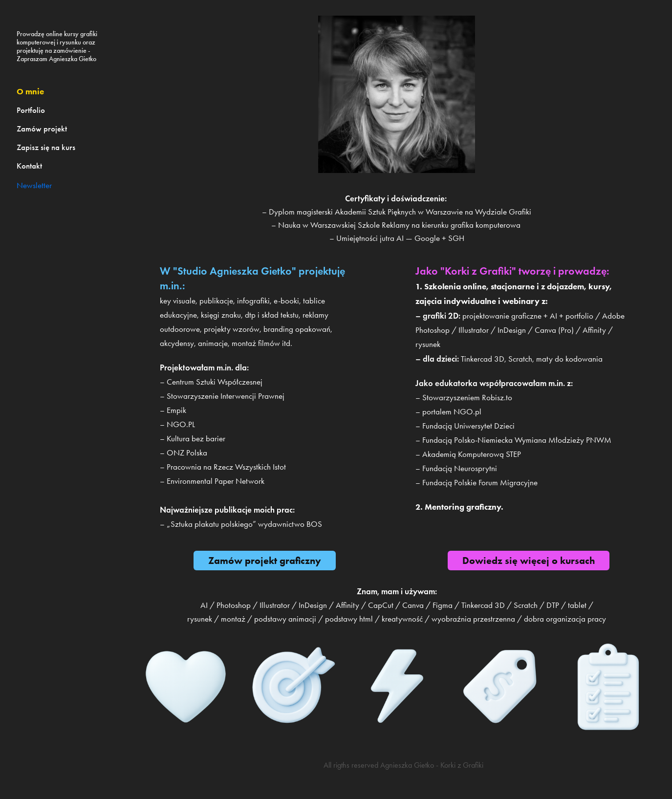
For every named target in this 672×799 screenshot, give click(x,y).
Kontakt (29, 166)
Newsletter (34, 185)
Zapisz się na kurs (46, 147)
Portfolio (31, 110)
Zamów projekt (42, 129)
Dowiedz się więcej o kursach (529, 561)
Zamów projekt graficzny (265, 561)
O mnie (30, 91)
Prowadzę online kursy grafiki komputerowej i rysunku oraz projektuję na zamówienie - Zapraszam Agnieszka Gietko (58, 46)
